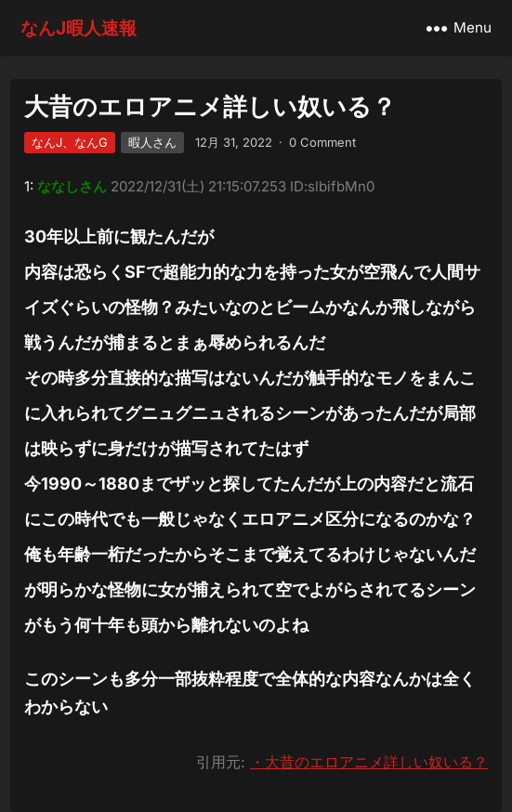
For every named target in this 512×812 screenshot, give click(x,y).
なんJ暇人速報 (79, 28)
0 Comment (322, 142)
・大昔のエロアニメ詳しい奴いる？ (369, 762)
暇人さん (152, 142)
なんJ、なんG (70, 142)
